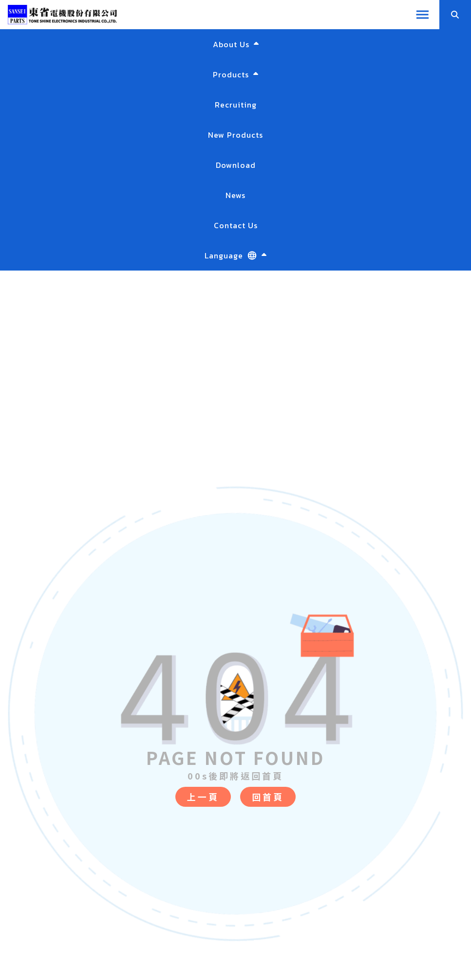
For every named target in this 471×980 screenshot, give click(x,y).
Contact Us (236, 225)
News (235, 195)
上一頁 (203, 797)
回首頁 (268, 797)
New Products (235, 135)
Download (236, 165)
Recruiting (236, 105)
